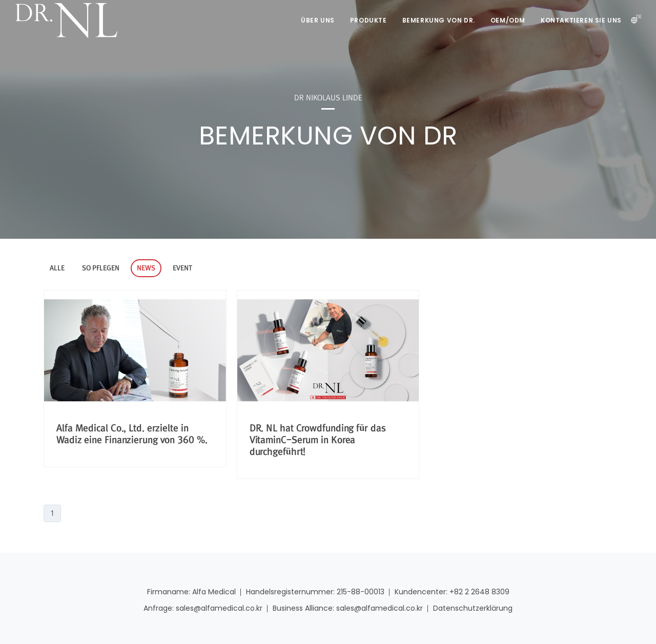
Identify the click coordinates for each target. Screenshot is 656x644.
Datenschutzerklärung (473, 608)
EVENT (182, 268)
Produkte (368, 20)
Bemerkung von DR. (439, 20)
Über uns (318, 20)
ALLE (57, 268)
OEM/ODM (508, 20)
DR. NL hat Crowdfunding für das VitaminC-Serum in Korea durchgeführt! (318, 440)
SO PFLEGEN (101, 268)
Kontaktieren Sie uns (581, 20)
